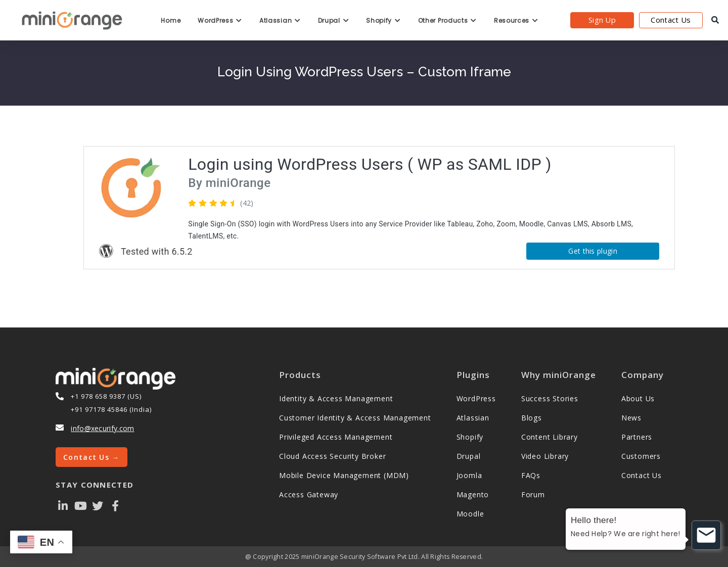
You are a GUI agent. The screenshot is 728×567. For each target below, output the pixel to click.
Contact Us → (92, 457)
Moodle (470, 514)
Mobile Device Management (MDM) (344, 475)
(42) (247, 203)
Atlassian (280, 20)
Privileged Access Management (336, 437)
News (631, 418)
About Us (638, 398)
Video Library (545, 456)
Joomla (469, 475)
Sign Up (602, 20)
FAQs (531, 475)
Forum (533, 494)
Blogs (532, 418)
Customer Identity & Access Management (355, 418)
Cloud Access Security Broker (332, 456)
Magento (473, 494)
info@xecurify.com (102, 428)
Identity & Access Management (336, 398)
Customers (641, 456)
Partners (637, 437)
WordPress (220, 20)
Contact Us (671, 20)
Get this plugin (593, 251)
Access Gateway (309, 494)
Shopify (383, 20)
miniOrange (236, 183)
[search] (715, 20)
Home (171, 20)
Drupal (334, 20)
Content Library (550, 437)
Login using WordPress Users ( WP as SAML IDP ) (370, 164)
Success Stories (550, 398)
